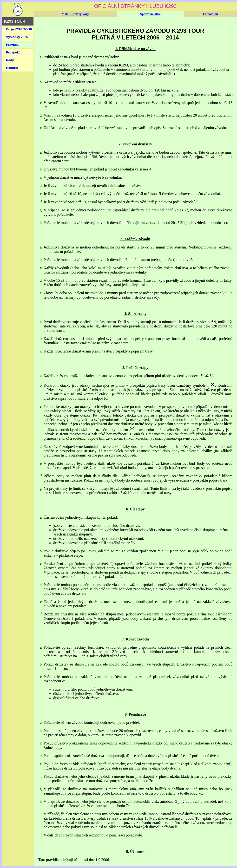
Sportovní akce (151, 14)
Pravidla (12, 45)
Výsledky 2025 (17, 37)
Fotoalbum (211, 14)
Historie (12, 68)
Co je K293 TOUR (19, 29)
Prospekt (13, 52)
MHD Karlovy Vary (75, 14)
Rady (10, 60)
